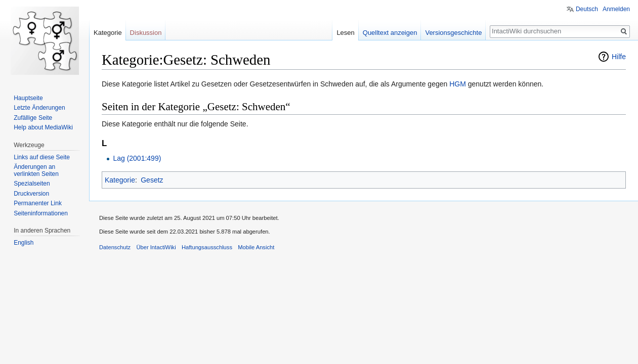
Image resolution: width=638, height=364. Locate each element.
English (24, 243)
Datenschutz (115, 247)
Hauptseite (28, 98)
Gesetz (152, 180)
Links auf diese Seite (42, 157)
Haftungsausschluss (207, 247)
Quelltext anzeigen (390, 33)
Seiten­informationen (41, 213)
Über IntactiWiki (156, 247)
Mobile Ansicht (256, 247)
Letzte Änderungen (39, 108)
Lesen (345, 33)
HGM (458, 84)
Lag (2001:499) (137, 158)
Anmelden (616, 9)
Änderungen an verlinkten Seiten (36, 170)
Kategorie (120, 180)
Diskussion (146, 33)
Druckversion (31, 194)
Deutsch (587, 9)
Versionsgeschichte (453, 33)
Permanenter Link (38, 203)
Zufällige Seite (33, 118)
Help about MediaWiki (43, 127)
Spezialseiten (32, 184)
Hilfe (619, 57)
